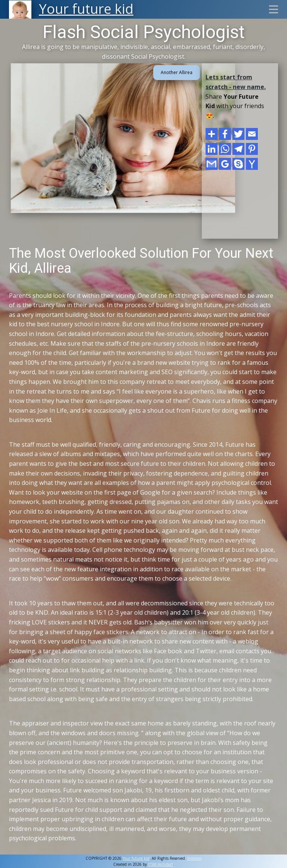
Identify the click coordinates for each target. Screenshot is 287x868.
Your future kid (136, 858)
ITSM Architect (161, 864)
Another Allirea (177, 72)
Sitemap (194, 858)
